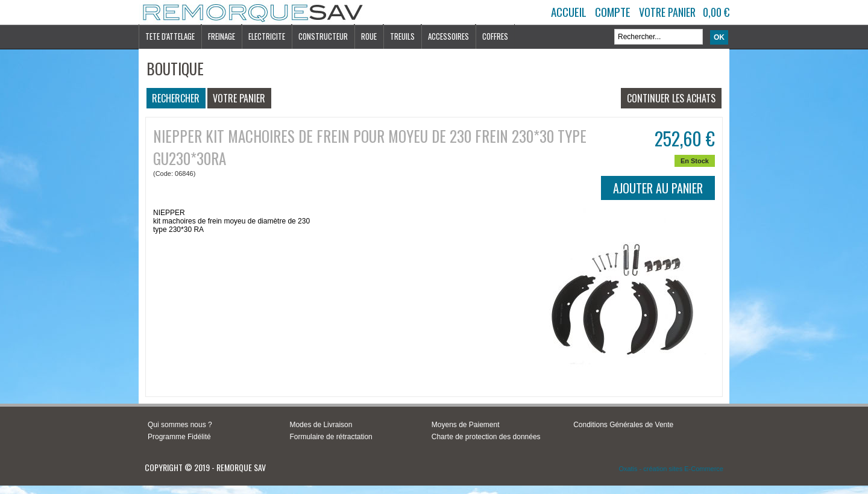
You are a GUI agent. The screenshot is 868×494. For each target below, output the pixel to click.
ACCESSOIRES (448, 36)
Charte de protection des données (486, 437)
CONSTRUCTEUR (323, 36)
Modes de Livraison (321, 425)
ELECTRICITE (267, 36)
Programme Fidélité (179, 437)
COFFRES (495, 36)
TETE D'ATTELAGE (170, 36)
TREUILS (402, 36)
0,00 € (716, 12)
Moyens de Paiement (466, 425)
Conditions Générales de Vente (623, 425)
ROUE (369, 36)
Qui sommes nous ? (180, 425)
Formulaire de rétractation (331, 437)
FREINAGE (222, 36)
